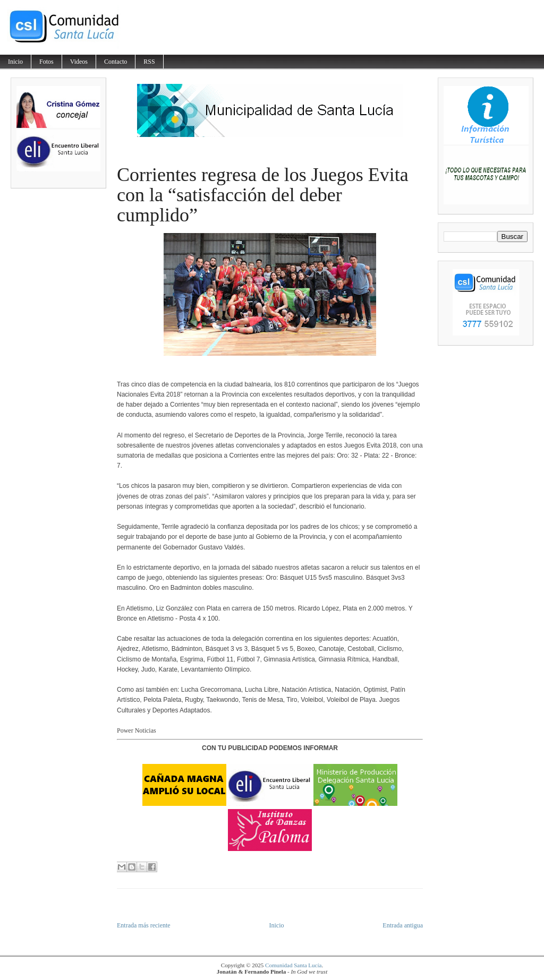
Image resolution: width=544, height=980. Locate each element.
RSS (149, 62)
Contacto (116, 62)
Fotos (46, 62)
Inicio (15, 62)
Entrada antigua (403, 925)
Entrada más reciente (144, 925)
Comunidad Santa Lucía (293, 965)
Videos (79, 62)
